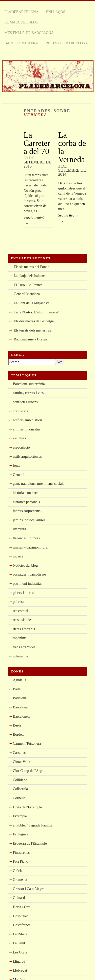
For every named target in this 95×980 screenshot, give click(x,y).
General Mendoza (27, 294)
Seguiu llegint (38, 221)
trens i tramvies (24, 647)
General (19, 475)
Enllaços (56, 12)
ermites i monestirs (27, 429)
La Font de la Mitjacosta (32, 303)
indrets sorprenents (27, 511)
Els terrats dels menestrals (33, 330)
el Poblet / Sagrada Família (33, 825)
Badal (17, 689)
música (18, 556)
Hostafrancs (22, 925)
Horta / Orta (22, 907)
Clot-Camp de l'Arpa (28, 771)
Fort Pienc (21, 861)
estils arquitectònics (27, 456)
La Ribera (20, 934)
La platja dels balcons (30, 276)
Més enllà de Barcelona (29, 33)
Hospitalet (20, 916)
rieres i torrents (24, 629)
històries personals (26, 502)
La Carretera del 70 (37, 143)
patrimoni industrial (27, 583)
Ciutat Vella (22, 762)
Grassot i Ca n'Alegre (29, 889)
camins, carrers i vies (28, 393)
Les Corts (20, 952)
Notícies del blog (25, 565)
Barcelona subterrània (29, 384)
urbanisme (21, 656)
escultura (20, 438)
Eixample (20, 816)
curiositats (20, 411)
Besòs (17, 725)
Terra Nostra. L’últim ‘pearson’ (36, 312)
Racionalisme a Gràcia (30, 339)
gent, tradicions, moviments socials (39, 483)
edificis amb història (28, 420)
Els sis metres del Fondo (32, 267)
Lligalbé (19, 961)
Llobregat (20, 970)
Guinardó (20, 898)
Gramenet (20, 880)
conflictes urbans (25, 402)
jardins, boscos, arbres (29, 520)
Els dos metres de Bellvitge (34, 321)
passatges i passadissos (30, 574)
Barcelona (20, 707)
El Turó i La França (28, 285)
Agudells (20, 680)
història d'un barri (26, 493)
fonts (17, 465)
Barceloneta (22, 716)
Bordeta (19, 734)
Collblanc (20, 780)
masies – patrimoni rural (31, 547)
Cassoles (19, 753)
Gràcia (18, 871)
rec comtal (21, 611)
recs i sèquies (23, 620)
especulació (21, 447)
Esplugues (20, 834)
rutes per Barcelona (67, 43)
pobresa (19, 602)
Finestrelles (21, 852)
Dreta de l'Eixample (27, 807)
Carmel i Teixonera (27, 743)
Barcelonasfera (21, 43)
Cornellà (19, 798)
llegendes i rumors (26, 538)
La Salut (19, 943)
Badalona (20, 698)
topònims (20, 638)
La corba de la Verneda (72, 147)
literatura (20, 529)
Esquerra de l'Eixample (30, 843)
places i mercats (25, 593)
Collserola (20, 789)
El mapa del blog (22, 22)
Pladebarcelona (22, 12)
